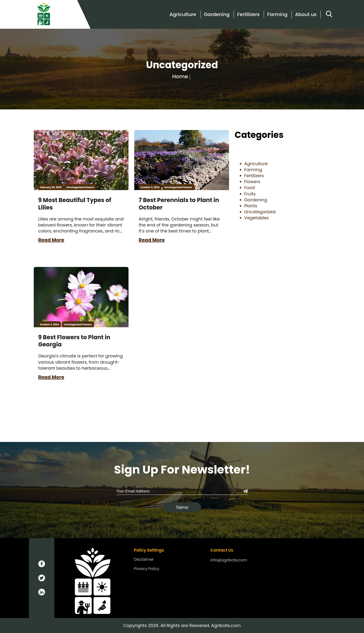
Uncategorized (75, 187)
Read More (51, 240)
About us (306, 14)
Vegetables (257, 218)
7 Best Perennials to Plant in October (179, 204)
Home (180, 77)
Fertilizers (248, 14)
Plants (251, 206)
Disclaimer (144, 560)
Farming (277, 14)
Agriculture (183, 14)
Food (250, 188)
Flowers (90, 187)
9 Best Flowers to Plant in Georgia (74, 341)
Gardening (217, 14)
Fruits (250, 194)
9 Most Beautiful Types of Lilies (75, 204)
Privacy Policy (146, 569)
